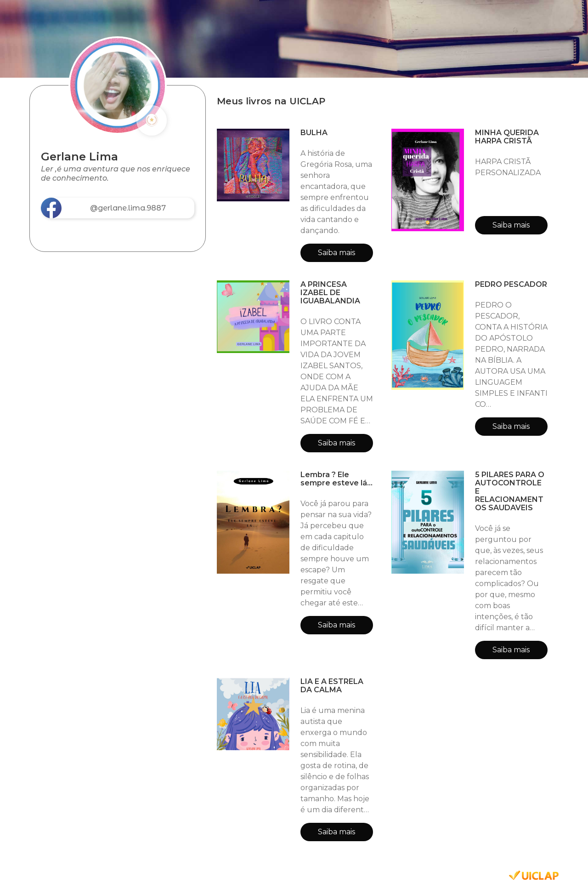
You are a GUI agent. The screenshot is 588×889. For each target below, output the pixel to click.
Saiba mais (336, 253)
